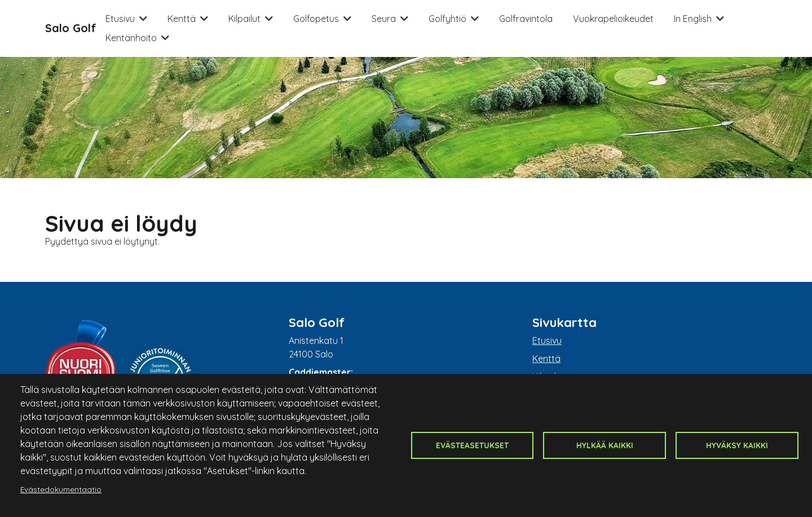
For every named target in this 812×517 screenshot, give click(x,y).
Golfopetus (316, 19)
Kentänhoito (131, 38)
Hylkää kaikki (605, 445)
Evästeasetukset (472, 445)
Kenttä (182, 19)
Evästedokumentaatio (61, 489)
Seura (384, 19)
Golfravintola (526, 19)
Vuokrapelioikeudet (613, 19)
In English (693, 19)
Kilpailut (244, 19)
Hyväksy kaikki (737, 445)
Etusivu (120, 19)
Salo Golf (71, 28)
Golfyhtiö (447, 19)
